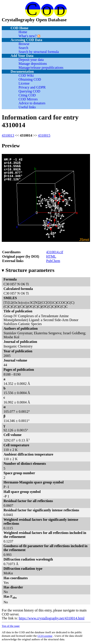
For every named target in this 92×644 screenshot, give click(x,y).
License (24, 83)
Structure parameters (28, 270)
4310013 (8, 135)
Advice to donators (32, 103)
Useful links (27, 107)
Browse (24, 44)
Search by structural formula (39, 52)
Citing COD (27, 95)
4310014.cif (55, 252)
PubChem (53, 261)
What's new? (28, 36)
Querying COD (29, 91)
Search (23, 48)
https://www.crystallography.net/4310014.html (52, 618)
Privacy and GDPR (32, 87)
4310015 (44, 135)
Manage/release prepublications (41, 68)
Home (23, 32)
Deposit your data (31, 60)
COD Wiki (26, 75)
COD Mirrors (28, 99)
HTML (51, 256)
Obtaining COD (30, 79)
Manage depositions (33, 64)
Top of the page (11, 626)
